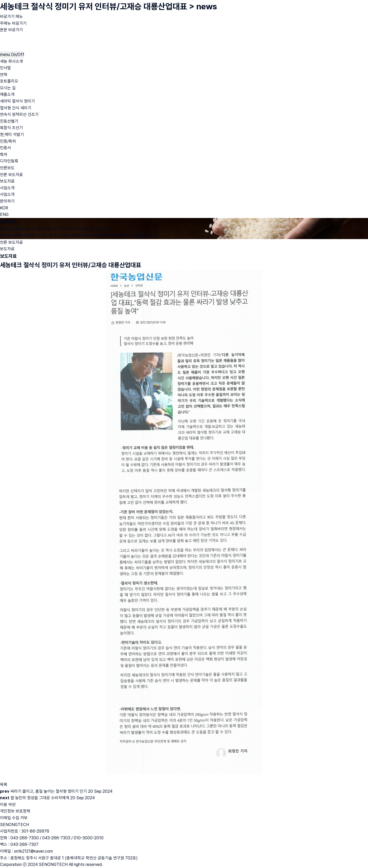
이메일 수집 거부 (14, 818)
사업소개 (7, 188)
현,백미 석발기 (12, 135)
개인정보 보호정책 (15, 811)
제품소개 (7, 94)
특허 (4, 155)
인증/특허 (8, 141)
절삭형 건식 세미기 (16, 108)
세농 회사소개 (11, 61)
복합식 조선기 (11, 128)
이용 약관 (8, 805)
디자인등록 (9, 161)
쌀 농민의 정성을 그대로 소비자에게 (40, 798)
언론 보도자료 (11, 175)
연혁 (4, 75)
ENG (4, 214)
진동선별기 (9, 121)
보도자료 (7, 181)
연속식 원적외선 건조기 (19, 114)
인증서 (5, 148)
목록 (4, 785)
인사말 (5, 68)
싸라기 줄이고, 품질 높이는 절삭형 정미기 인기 (49, 791)
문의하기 (7, 201)
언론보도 (7, 168)
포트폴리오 (9, 81)
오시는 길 (8, 88)
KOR (4, 208)
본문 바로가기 (11, 30)
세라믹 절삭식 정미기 (17, 101)
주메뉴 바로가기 (13, 23)
